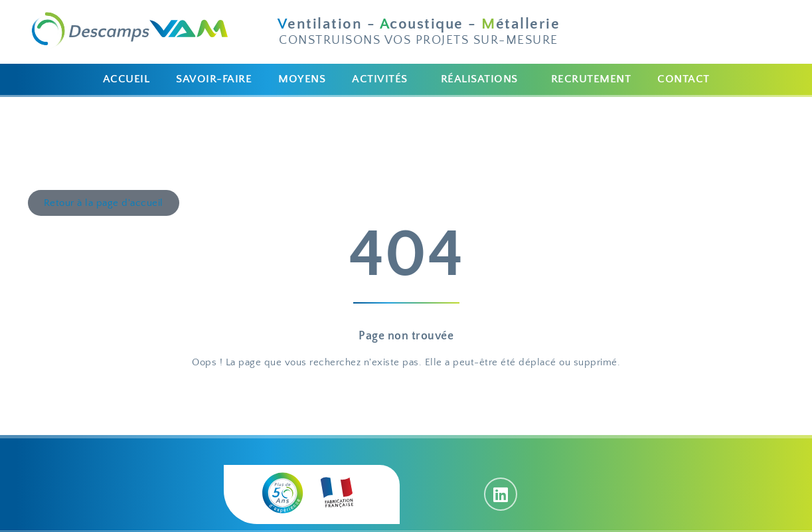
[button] (383, 79)
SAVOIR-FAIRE (214, 79)
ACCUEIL (126, 79)
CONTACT (684, 79)
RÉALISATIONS (479, 79)
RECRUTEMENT (591, 79)
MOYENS (302, 79)
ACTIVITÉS (380, 79)
